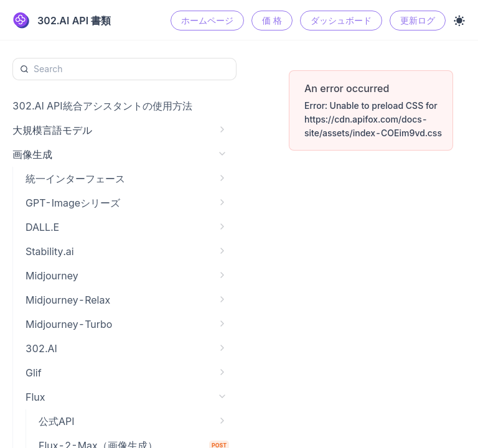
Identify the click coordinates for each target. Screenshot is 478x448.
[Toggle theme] (459, 21)
